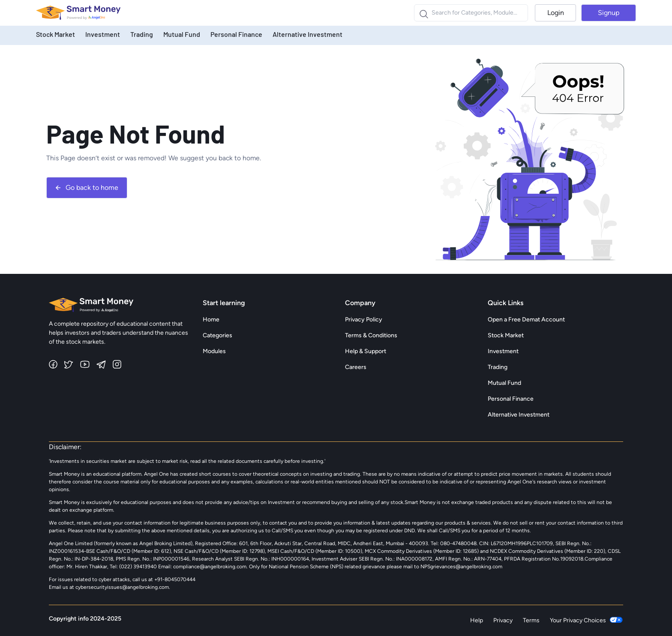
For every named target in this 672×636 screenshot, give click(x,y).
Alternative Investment (307, 34)
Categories (217, 335)
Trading (142, 34)
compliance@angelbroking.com (209, 567)
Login (556, 13)
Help (477, 620)
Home (211, 319)
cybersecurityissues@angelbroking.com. (123, 587)
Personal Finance (236, 34)
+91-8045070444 (175, 579)
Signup (609, 13)
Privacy (503, 620)
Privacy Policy (364, 319)
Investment (103, 34)
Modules (214, 351)
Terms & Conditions (371, 335)
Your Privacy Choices (586, 621)
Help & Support (366, 351)
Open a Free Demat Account (526, 319)
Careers (356, 367)
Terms (531, 620)
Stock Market (55, 34)
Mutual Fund (182, 34)
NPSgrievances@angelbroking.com (461, 567)
